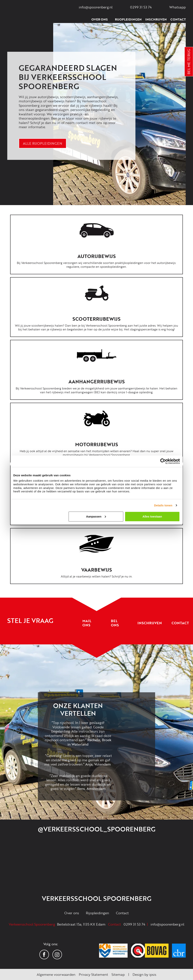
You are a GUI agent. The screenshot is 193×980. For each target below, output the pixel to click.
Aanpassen (96, 516)
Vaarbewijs (97, 570)
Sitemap (118, 974)
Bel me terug (189, 62)
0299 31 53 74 (134, 924)
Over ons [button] (101, 19)
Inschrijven (156, 19)
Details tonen (163, 505)
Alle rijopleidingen (43, 143)
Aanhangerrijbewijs (97, 382)
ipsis (153, 974)
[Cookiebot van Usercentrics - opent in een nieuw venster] (163, 461)
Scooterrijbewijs (96, 319)
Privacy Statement (93, 974)
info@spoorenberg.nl (167, 924)
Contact (178, 19)
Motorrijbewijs (97, 444)
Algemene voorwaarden (56, 974)
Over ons (72, 913)
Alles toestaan (152, 516)
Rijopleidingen (128, 19)
